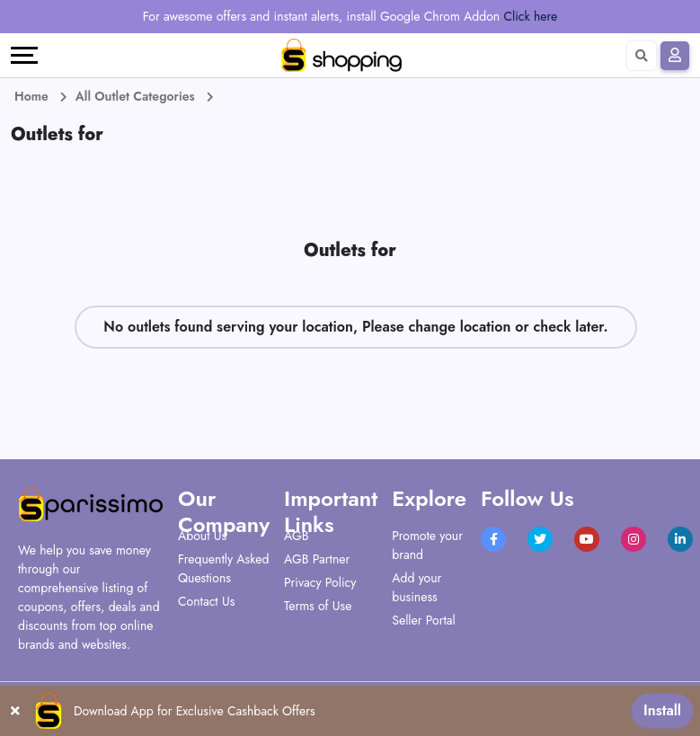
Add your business (416, 587)
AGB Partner (317, 559)
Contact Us (206, 601)
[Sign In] (675, 56)
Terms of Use (318, 606)
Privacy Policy (320, 582)
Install (662, 710)
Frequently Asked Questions (223, 568)
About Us (202, 536)
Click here (530, 16)
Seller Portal (424, 620)
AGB (296, 536)
